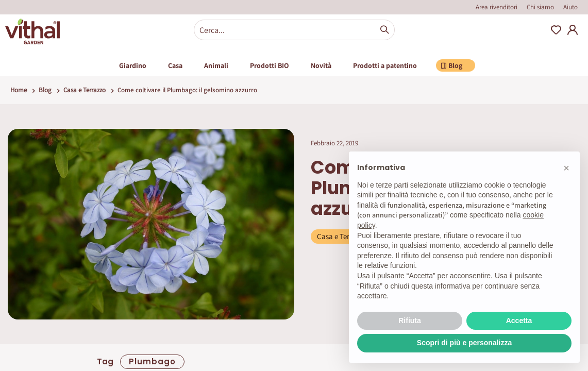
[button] (566, 168)
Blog (45, 90)
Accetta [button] (519, 321)
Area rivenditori (497, 7)
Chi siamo (540, 7)
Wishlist (556, 30)
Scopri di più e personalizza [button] (464, 343)
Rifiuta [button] (410, 321)
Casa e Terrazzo (85, 90)
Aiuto (570, 7)
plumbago (152, 361)
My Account (573, 30)
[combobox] (294, 30)
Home (19, 90)
